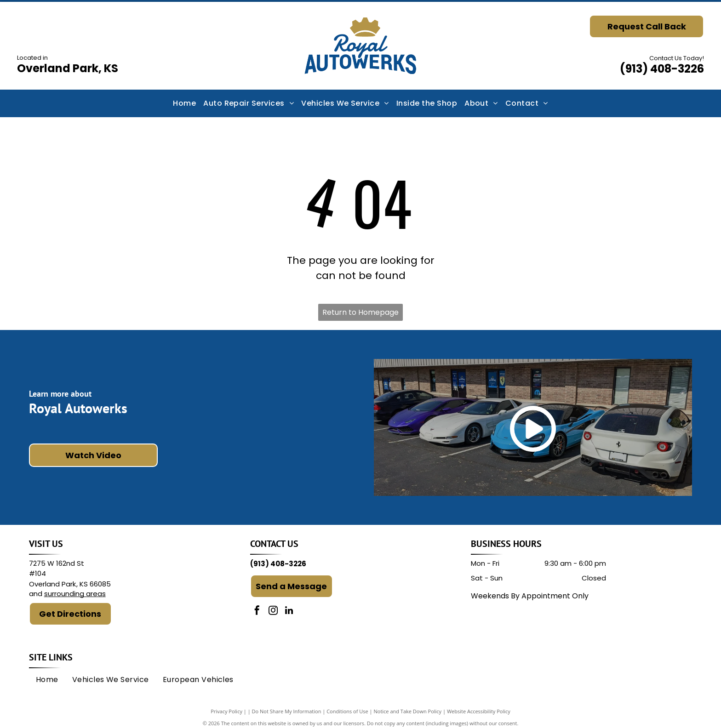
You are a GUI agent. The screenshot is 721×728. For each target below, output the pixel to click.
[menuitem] (184, 103)
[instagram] (273, 611)
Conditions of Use (347, 711)
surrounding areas (75, 594)
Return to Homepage (360, 312)
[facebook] (257, 611)
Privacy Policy (226, 711)
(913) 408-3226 (662, 69)
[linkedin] (289, 611)
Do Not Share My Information (287, 711)
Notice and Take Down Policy (408, 711)
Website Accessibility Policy (479, 711)
